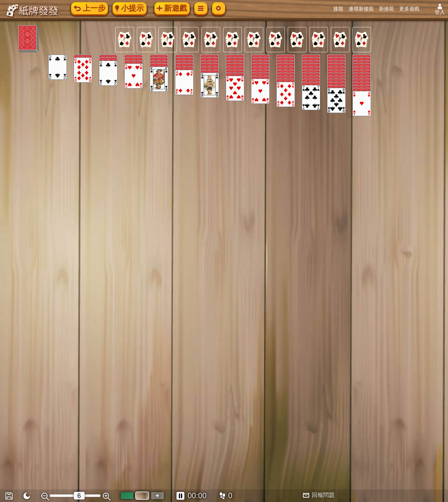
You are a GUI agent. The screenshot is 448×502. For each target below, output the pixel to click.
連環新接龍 (363, 9)
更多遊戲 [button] (411, 9)
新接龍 (388, 9)
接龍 (340, 9)
